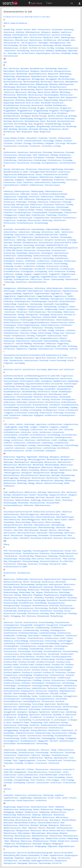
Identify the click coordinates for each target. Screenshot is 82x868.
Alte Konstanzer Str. (12, 43)
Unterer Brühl (9, 777)
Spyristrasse (34, 715)
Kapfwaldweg (19, 384)
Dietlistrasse (44, 155)
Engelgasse (20, 180)
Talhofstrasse (34, 750)
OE (31, 17)
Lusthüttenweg (49, 448)
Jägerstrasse (53, 369)
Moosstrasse (45, 475)
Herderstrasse (57, 315)
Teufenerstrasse (36, 758)
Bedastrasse (53, 74)
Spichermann (37, 707)
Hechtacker (21, 307)
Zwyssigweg (22, 863)
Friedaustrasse (70, 212)
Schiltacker (22, 638)
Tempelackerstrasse (60, 755)
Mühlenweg (22, 483)
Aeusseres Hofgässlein (13, 37)
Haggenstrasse (60, 296)
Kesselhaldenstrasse (12, 392)
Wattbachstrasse (11, 825)
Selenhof (63, 688)
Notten (58, 500)
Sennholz (71, 688)
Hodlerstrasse (26, 330)
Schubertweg (53, 654)
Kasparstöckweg (23, 386)
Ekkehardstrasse (46, 177)
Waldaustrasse (47, 809)
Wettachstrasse (10, 833)
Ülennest (7, 789)
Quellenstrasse (10, 573)
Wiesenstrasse (56, 836)
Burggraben (39, 124)
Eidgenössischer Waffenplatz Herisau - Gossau (23, 174)
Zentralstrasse (10, 853)
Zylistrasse (33, 863)
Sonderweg (57, 696)
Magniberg (21, 457)
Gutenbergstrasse (21, 279)
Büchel (65, 129)
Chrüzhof (18, 143)
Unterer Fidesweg (24, 777)
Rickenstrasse (34, 590)
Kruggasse (9, 413)
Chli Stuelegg (48, 141)
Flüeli (27, 207)
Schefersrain (29, 628)
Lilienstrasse (30, 440)
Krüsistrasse (70, 413)
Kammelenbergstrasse (49, 378)
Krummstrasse (21, 413)
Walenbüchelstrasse (12, 817)
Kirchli (17, 394)
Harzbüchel (53, 301)
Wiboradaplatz (24, 833)
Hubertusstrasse (54, 336)
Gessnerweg (29, 245)
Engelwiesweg (47, 180)
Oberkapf (44, 530)
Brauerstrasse (37, 105)
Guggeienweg (9, 277)
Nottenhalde (23, 503)
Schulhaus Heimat (43, 664)
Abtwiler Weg (9, 30)
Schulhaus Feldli (10, 662)
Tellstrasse (36, 755)
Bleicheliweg (65, 92)
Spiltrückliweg (34, 709)
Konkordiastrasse (69, 402)
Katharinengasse (50, 386)
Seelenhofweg (9, 688)
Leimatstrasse (45, 432)
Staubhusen (34, 725)
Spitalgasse (33, 712)
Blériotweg (23, 97)
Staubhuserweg (65, 725)
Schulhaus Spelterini (12, 672)
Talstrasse (45, 750)
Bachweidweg (51, 68)
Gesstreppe (40, 245)
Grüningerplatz (27, 271)
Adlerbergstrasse (33, 32)
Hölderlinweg (50, 346)
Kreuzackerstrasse (40, 405)
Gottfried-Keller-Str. (24, 258)
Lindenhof (8, 443)
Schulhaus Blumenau (26, 657)
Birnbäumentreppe (12, 90)
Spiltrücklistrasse (20, 709)
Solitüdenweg (25, 696)
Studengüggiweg (48, 738)
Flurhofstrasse (17, 207)
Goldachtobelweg (24, 256)
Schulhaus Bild (10, 657)
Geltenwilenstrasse (35, 240)
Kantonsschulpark (11, 381)
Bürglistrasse (45, 132)
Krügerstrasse (67, 376)
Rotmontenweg (41, 608)
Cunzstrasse (23, 146)
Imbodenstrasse (16, 360)
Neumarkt (50, 497)
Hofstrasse (24, 333)
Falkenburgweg (37, 191)
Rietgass (40, 592)
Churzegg (27, 143)
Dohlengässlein (10, 158)
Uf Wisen (30, 769)
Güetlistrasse (21, 282)
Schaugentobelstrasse (13, 628)
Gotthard (37, 258)
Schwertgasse (28, 678)
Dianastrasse (59, 152)
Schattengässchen (11, 625)
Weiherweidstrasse (65, 828)
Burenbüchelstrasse (66, 121)
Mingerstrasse (60, 467)
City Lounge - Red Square (66, 143)
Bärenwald (34, 129)
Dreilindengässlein (64, 158)
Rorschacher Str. (26, 598)
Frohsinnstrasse (25, 218)
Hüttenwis (74, 349)
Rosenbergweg (39, 600)
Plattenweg (22, 564)
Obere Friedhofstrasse (45, 517)
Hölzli (64, 346)
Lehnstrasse (26, 432)
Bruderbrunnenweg (28, 108)
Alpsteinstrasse (36, 40)
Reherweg (8, 587)
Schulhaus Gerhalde (27, 662)
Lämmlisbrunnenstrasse (14, 451)
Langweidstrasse (10, 430)
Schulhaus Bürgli (48, 659)
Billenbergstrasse (66, 84)
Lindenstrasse (19, 443)
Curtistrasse (47, 146)
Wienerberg (8, 836)
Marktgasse (55, 457)
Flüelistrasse (35, 207)
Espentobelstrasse (11, 185)
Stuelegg (60, 738)
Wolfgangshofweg (11, 846)
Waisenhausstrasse (39, 807)
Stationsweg (23, 725)
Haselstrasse (23, 304)
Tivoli (71, 758)
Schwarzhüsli (15, 678)
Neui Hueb (40, 497)
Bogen (44, 97)
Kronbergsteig (35, 410)
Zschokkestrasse (10, 861)
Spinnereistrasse (49, 709)
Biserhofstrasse (51, 90)
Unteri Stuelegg (67, 780)
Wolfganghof (57, 844)
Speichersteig (63, 704)
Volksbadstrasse (40, 798)
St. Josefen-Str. (36, 717)
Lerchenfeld (23, 435)
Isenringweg (20, 363)
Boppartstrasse (66, 100)
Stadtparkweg (36, 722)
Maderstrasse (9, 457)
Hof (35, 330)
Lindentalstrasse (33, 443)
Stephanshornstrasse (25, 733)
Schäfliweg (37, 680)
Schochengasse (61, 646)
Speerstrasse (50, 704)
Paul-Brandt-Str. (11, 556)
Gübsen (47, 279)
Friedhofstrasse (38, 215)
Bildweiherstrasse (27, 84)
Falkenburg (8, 191)
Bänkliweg (13, 129)
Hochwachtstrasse (11, 330)
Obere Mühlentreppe (65, 517)
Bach (6, 68)
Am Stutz (42, 48)
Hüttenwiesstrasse (46, 349)
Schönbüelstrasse (53, 683)
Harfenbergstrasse (22, 301)
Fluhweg (70, 204)
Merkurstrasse (67, 465)
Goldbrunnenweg (59, 256)
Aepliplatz (56, 32)
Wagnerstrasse (23, 807)
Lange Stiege (23, 427)
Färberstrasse (60, 220)
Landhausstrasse (55, 424)
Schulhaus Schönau (40, 670)
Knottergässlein (68, 399)
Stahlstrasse (54, 722)
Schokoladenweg (36, 649)
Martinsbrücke (53, 459)
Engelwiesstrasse (33, 180)
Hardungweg (70, 299)
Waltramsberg (62, 817)
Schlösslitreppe (37, 643)
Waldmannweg (10, 815)
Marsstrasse (9, 459)
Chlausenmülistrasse (33, 141)
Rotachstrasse (66, 605)
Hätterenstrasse (23, 341)
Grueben (18, 266)
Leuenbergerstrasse (63, 437)
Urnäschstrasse (69, 783)
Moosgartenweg (58, 473)
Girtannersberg (44, 250)
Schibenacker (46, 636)
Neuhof (7, 497)
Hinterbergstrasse (11, 320)
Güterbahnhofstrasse (37, 282)
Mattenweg (8, 462)
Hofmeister (60, 330)
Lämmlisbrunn (63, 448)
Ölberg (6, 544)
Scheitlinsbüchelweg (48, 633)
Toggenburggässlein (27, 760)
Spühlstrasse (46, 715)
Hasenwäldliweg (62, 304)
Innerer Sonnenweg (58, 360)
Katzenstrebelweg (66, 386)
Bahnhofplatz (9, 71)
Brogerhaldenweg (11, 108)
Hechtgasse (63, 307)
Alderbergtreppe (68, 37)
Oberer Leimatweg (53, 522)
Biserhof (40, 90)
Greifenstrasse (43, 261)
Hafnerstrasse (70, 288)
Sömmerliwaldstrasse (26, 743)
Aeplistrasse (66, 32)
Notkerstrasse (48, 500)
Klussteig (46, 399)
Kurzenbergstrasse (67, 415)
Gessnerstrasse (16, 245)
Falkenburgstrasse (22, 191)
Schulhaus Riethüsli (55, 667)
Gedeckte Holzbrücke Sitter (47, 235)
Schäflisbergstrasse (23, 680)
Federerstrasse (47, 197)
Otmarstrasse (70, 538)
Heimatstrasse (72, 309)
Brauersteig (25, 105)
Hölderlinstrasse (36, 346)
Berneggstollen (10, 79)
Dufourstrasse (10, 163)
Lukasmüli (9, 448)
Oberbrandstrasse (11, 514)
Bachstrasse (14, 68)
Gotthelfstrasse (62, 258)
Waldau (36, 809)
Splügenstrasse (10, 715)
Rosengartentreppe (12, 605)
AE (8, 17)
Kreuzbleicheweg (12, 407)
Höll (59, 346)
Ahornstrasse (36, 37)
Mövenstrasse (34, 481)
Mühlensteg (70, 481)
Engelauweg (8, 180)
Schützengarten (24, 686)
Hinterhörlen (66, 325)
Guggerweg (35, 277)
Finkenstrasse (55, 202)
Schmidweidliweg (52, 643)
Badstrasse (63, 68)
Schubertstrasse (40, 654)
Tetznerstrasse (21, 758)
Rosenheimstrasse (40, 605)
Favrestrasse (34, 197)
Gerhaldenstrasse (30, 242)
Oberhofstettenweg (46, 527)
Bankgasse (35, 71)
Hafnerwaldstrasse (35, 291)
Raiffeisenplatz (22, 579)
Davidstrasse (23, 152)
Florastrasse (49, 204)
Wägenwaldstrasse (66, 846)
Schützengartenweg (40, 686)
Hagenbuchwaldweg (13, 293)
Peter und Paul (38, 559)
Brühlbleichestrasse (12, 116)
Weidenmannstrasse (12, 828)
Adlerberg (20, 32)
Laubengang (24, 430)
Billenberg (53, 84)
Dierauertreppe (25, 155)
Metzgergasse (34, 467)
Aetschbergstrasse (20, 35)
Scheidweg (44, 630)
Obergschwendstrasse (13, 525)
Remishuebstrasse (62, 587)
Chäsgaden (49, 143)
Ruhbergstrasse (25, 611)
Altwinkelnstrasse (11, 48)
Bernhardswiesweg (31, 82)
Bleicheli (55, 92)
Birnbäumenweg (28, 90)
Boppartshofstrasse (34, 100)
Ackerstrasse (9, 32)
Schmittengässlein (11, 646)
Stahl (46, 722)
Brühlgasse (26, 116)
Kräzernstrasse (46, 413)
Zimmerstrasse (64, 858)
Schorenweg (37, 651)
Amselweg (60, 48)
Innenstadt (44, 360)
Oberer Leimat (38, 522)
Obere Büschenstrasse (50, 514)
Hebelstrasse (9, 307)
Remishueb (48, 587)
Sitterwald (54, 693)
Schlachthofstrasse (35, 638)
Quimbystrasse (24, 573)
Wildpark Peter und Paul (56, 838)
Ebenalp (7, 169)
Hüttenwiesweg (61, 349)
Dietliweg (54, 155)
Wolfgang (47, 844)
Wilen (7, 841)
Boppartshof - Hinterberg (14, 100)
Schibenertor (59, 636)
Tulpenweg (8, 763)
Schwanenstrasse (57, 675)
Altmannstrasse (35, 45)
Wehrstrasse (65, 825)
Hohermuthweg (45, 333)
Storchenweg (48, 736)
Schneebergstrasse (28, 646)
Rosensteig (54, 605)
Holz (62, 333)
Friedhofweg (51, 215)
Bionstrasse (22, 87)
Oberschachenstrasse (26, 533)
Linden (71, 440)
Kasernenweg (9, 386)
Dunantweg (36, 163)
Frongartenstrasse (41, 218)
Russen (68, 611)
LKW (5, 424)
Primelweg (43, 564)
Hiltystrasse (36, 317)
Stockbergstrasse (11, 736)
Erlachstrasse (71, 180)
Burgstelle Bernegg (53, 124)
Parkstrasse (45, 553)
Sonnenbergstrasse (12, 699)
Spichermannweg (70, 707)
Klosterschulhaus (51, 397)
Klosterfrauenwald (25, 397)
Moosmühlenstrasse (29, 475)
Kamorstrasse (66, 378)
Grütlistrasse (60, 271)
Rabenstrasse (9, 579)
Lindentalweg (47, 443)
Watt (62, 823)
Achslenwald (57, 30)
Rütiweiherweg (57, 616)
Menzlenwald (38, 465)
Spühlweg (57, 715)
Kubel (6, 415)
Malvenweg (44, 457)
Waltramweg (9, 820)
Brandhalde (46, 103)
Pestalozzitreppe (10, 559)
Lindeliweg (63, 440)
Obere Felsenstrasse (26, 517)
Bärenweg (43, 129)
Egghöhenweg (57, 169)
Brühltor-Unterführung (58, 116)
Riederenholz (68, 590)
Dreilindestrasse (54, 160)
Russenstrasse (10, 613)
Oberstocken (42, 533)
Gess (6, 245)
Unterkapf (8, 783)
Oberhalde (28, 525)
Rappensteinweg (69, 579)
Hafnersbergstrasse (54, 288)
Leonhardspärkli (10, 435)
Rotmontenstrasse (26, 608)
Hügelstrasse (22, 349)
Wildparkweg (73, 838)
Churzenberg (38, 143)
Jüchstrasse (69, 369)
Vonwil (51, 798)
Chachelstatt (32, 138)
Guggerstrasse (22, 277)
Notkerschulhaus (22, 500)
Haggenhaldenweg (44, 296)
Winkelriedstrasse (24, 844)
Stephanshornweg (43, 733)
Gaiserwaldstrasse (22, 229)
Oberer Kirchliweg (23, 522)
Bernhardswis (46, 82)
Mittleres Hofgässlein (49, 470)
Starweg (64, 722)
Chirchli (20, 141)
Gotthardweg (48, 258)
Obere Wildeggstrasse (31, 520)
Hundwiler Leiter (32, 338)
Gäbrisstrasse (36, 279)
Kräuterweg (33, 413)
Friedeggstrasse (10, 215)
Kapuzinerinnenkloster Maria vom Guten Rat (44, 384)
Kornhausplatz (10, 405)
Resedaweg (22, 590)
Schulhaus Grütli (63, 662)
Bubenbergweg (27, 118)
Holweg (56, 333)
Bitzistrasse (9, 92)
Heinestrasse (22, 312)
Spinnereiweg (63, 709)
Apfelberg (50, 51)
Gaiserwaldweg (38, 229)
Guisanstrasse (64, 277)
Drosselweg (67, 160)
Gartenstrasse (47, 232)
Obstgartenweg (31, 535)
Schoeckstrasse (10, 649)
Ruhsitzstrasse (46, 611)
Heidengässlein (10, 309)
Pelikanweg (53, 556)
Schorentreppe (24, 651)
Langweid (64, 427)
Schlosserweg (51, 641)
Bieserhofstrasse (66, 90)
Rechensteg (36, 582)
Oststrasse (58, 538)
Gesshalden (8, 229)
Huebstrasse (9, 338)
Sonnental (60, 701)
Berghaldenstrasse (39, 76)
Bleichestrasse (10, 95)
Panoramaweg (15, 551)
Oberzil (6, 535)
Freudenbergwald (40, 212)
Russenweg (22, 613)
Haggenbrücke (10, 296)
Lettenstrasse (36, 437)
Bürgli (36, 132)
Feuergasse (70, 199)
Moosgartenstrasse (41, 473)
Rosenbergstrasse (24, 600)
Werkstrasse (36, 830)
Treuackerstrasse (55, 760)
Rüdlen (6, 616)
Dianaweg (70, 152)
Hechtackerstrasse (35, 307)
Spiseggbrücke (10, 712)
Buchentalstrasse (56, 118)
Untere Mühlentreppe (48, 775)
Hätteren (63, 338)
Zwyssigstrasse (10, 863)
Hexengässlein (24, 317)
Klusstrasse (56, 399)
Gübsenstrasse (72, 279)
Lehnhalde (69, 430)
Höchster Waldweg (24, 343)
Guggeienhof (55, 274)
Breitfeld (48, 105)
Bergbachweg (9, 76)
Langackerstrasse (71, 424)
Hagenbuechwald (42, 293)
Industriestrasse (31, 360)
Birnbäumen (43, 87)
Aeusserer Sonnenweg (61, 35)
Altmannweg (48, 45)
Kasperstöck (36, 386)
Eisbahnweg (23, 177)
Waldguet (19, 812)
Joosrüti (18, 369)
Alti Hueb (23, 45)
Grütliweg (71, 271)
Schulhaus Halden (11, 664)
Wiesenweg (8, 838)
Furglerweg (22, 220)
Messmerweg (9, 467)
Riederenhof (56, 590)
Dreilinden (50, 158)
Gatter (57, 232)
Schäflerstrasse (64, 678)
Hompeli (7, 336)
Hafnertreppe (9, 291)
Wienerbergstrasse (23, 836)
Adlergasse (46, 32)
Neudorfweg (43, 495)
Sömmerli (54, 741)
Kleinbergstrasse (40, 394)
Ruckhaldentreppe (67, 608)
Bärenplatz (23, 129)
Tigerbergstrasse (61, 758)
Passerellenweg (57, 553)
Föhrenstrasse (10, 223)
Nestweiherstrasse (20, 495)
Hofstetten (71, 330)
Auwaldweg (66, 53)
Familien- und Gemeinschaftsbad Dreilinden (49, 194)
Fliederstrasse (36, 204)
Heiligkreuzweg (51, 309)
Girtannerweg (9, 253)
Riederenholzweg (11, 592)
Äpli (5, 62)
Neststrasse (72, 492)
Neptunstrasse (54, 492)
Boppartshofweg (51, 100)
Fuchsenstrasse (69, 218)
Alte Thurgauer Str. (29, 43)
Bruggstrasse (66, 108)
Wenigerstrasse (23, 830)
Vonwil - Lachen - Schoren (66, 798)
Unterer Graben (39, 777)
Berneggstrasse (24, 79)
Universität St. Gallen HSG (14, 769)
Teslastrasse (9, 758)
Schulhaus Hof (58, 664)
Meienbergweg (37, 462)
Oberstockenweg (56, 533)
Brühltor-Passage (39, 116)
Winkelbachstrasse (41, 841)
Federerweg (60, 197)
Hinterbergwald (27, 320)
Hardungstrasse (57, 299)
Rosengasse (26, 605)
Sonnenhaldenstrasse (13, 701)
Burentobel (8, 124)
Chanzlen (53, 138)
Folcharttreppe (62, 207)
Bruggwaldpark (10, 111)
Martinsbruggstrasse (37, 459)
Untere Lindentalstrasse (28, 775)
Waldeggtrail (68, 809)
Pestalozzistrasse (66, 556)
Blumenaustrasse (36, 95)
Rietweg (17, 595)
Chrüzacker (8, 143)
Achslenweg (68, 30)
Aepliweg (7, 35)
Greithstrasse (70, 261)
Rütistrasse (31, 616)
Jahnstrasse (8, 369)
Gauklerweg (8, 235)
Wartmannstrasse (41, 820)
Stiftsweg (72, 733)
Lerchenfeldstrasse (38, 435)
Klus (39, 399)
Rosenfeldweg (41, 603)
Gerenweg (8, 242)
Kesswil (54, 392)
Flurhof (7, 207)
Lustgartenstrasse (34, 448)
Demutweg (47, 152)
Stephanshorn (54, 730)
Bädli (6, 129)
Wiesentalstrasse (70, 836)
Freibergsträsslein (52, 210)
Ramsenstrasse (36, 579)
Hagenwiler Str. (57, 293)
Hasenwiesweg (36, 304)
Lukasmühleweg (71, 445)
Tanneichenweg (42, 752)
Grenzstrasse (19, 264)
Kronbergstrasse (50, 410)
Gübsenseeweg (58, 279)
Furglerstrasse (10, 220)
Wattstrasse (24, 825)
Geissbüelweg (66, 237)
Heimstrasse (10, 312)
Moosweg (56, 475)
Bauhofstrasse (47, 71)
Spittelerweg (71, 712)
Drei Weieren (39, 158)
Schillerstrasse (10, 638)
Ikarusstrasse (29, 358)
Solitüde (63, 693)
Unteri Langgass (53, 780)
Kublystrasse (27, 415)
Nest (63, 492)
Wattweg (43, 825)
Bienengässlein (72, 82)
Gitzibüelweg (22, 253)
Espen (20, 182)
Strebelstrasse (34, 738)
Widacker (63, 833)
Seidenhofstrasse (39, 688)
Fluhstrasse (60, 204)
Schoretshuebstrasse (53, 651)
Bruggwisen (54, 111)
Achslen (19, 30)
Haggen (68, 293)
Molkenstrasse (65, 470)
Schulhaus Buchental (12, 659)
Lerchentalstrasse (69, 435)
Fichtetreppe (21, 202)
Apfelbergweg (61, 51)
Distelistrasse (65, 155)
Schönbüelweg (68, 683)
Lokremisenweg (43, 445)
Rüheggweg (16, 616)
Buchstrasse (18, 121)
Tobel (15, 760)
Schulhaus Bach (67, 654)
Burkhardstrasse (58, 126)
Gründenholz (40, 269)
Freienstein (8, 212)
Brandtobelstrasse (11, 105)
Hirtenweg (49, 328)
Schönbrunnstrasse (12, 683)
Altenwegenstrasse (58, 43)
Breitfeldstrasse (60, 105)
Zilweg (54, 858)
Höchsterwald (39, 343)
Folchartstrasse (48, 207)
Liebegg (7, 440)
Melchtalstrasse (64, 462)
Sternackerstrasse (60, 733)
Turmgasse (29, 763)
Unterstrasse (56, 783)
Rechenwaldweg (28, 584)
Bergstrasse (53, 76)
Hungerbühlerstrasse (49, 338)
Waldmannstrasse (58, 812)
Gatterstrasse (67, 232)
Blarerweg (32, 92)
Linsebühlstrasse (61, 443)
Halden (70, 296)
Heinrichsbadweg (55, 312)
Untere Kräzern (55, 772)
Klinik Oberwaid (55, 394)
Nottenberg (67, 500)
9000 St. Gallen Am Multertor (15, 23)
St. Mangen (73, 720)
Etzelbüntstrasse (37, 185)
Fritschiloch (63, 215)
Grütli (51, 271)
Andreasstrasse (72, 48)
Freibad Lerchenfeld (26, 210)
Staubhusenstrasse (49, 725)
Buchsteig (8, 121)
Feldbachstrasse (10, 199)
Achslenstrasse (44, 30)
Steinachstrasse (41, 728)
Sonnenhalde (61, 699)
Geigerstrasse (27, 237)
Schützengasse (56, 686)
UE (44, 17)
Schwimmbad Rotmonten (46, 678)
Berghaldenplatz (23, 76)
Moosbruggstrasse (12, 473)
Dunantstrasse (23, 163)
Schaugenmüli (52, 625)
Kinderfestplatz (65, 392)
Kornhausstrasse (24, 405)
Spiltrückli (8, 709)
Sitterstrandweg (20, 693)
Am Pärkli (33, 48)
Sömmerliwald (9, 743)
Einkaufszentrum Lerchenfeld (56, 174)
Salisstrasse (8, 622)
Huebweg (19, 338)
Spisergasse (22, 712)
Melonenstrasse (10, 465)
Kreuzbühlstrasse (27, 407)
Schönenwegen (10, 686)
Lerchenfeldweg (54, 435)
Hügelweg (33, 349)
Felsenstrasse (58, 199)
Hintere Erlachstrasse (13, 322)
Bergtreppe (64, 76)
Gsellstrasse (9, 274)
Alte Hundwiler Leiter (66, 40)
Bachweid (25, 68)
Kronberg (24, 410)
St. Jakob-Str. (23, 717)
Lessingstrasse (23, 437)
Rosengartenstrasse (56, 603)
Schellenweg (22, 636)
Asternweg (12, 53)
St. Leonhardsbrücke (41, 720)
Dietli (35, 155)
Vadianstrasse (21, 795)
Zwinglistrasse (61, 861)
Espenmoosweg (59, 182)
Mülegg (31, 483)
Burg (30, 124)
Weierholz (33, 828)
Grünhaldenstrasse (12, 271)
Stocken (23, 736)
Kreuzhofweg (63, 407)
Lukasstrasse (20, 448)
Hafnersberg (40, 288)
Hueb (65, 336)
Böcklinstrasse (55, 129)
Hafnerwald (21, 291)
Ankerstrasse (10, 51)
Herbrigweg (44, 315)
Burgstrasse (20, 126)
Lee (46, 430)
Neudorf (33, 495)
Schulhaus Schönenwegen (60, 670)
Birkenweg (32, 87)
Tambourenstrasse (66, 750)
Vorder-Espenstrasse (25, 800)
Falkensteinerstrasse (54, 191)
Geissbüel (54, 237)
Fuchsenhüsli (56, 218)
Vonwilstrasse (9, 800)
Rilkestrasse (27, 595)
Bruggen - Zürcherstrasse (48, 108)
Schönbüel (26, 683)
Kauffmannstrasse (11, 389)
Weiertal (42, 828)
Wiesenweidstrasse (22, 838)
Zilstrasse (46, 858)
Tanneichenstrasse (26, 752)
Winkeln (53, 841)
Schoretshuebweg (70, 651)
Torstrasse (41, 760)
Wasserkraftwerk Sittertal (49, 823)
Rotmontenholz (10, 608)
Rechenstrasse (48, 582)
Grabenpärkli (9, 261)
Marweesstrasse (67, 459)
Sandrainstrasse (30, 622)
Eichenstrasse (64, 172)
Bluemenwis (22, 95)
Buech (43, 121)
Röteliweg (72, 613)
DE (72, 3)
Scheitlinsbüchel (10, 633)
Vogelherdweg (26, 798)
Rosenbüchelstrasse (68, 600)
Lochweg (32, 445)
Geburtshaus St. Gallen (24, 235)
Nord (58, 497)
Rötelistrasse (62, 613)
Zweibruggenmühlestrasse (42, 861)
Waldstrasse (47, 815)
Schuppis (71, 672)
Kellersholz (25, 389)
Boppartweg (9, 103)
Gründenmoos (53, 269)
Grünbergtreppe (26, 269)
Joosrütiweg (41, 369)
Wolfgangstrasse (27, 846)
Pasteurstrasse (72, 553)
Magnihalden (32, 457)
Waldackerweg (26, 809)
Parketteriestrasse (31, 553)
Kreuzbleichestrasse (70, 405)
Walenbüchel (59, 815)
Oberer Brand (47, 520)
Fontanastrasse (10, 210)
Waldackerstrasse (11, 809)
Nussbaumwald (53, 503)
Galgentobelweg (52, 229)
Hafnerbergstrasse (25, 288)
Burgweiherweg (43, 126)
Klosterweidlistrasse (12, 399)
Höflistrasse (51, 343)
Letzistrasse (48, 437)
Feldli (21, 199)
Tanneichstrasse (57, 752)
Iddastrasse (8, 358)
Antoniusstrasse (37, 51)
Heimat (62, 309)
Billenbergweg (9, 87)
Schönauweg (72, 680)
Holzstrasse (70, 333)
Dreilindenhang (10, 160)
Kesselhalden (50, 389)
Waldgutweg (44, 812)
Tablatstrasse (9, 750)
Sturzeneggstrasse (11, 741)
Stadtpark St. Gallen (21, 722)
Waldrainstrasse (24, 815)
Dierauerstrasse (10, 155)
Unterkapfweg (19, 783)
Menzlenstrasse (25, 465)
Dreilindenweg (40, 160)
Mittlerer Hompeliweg (30, 470)
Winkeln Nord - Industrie (68, 841)
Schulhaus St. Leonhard (32, 672)
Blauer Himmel (44, 92)
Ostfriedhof (24, 538)
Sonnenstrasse (48, 701)
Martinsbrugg (21, 459)
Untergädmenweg (21, 780)
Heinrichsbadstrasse (37, 312)
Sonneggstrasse (70, 696)
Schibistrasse (71, 636)
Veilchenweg (48, 795)
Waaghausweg (10, 807)
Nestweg (7, 495)
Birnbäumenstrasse (58, 87)
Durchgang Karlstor (50, 163)
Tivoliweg (7, 760)
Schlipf (63, 638)
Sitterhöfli (8, 693)
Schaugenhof (39, 625)
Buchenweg (70, 118)
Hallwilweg (44, 299)
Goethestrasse (10, 256)
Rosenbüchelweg (11, 603)
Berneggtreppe (38, 79)
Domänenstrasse (25, 158)
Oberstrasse (69, 533)
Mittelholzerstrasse (12, 470)
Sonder (35, 696)
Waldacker (60, 807)
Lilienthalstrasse (43, 440)
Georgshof (49, 240)
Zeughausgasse (71, 855)
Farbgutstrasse (10, 197)
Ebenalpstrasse (18, 169)
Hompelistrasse (19, 336)
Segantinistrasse (23, 688)
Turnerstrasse (41, 763)
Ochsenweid (43, 535)
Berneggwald (51, 79)
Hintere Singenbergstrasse (28, 325)
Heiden (72, 307)
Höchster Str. (9, 343)
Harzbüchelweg (10, 304)
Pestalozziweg (24, 559)
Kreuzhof (53, 407)
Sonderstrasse (45, 696)
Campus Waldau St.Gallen (14, 138)
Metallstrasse (22, 467)
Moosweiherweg (68, 475)
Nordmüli (65, 497)
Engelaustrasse (61, 177)
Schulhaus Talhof (43, 657)
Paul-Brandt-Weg (26, 556)
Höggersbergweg (11, 346)
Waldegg (58, 809)
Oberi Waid (18, 530)
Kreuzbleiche (55, 405)
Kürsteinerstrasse (11, 418)
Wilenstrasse (26, 841)
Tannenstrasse (10, 755)
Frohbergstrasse (10, 218)
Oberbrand (67, 512)
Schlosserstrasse (37, 641)
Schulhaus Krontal (21, 667)
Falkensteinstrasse (11, 194)
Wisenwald (37, 844)
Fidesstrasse (43, 202)
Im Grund (69, 358)
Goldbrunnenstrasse (42, 256)
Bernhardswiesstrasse (13, 82)
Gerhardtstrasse (46, 242)
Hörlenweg (72, 346)
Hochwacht (59, 328)
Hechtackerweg (50, 307)
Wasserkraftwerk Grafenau (25, 823)
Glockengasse (47, 253)
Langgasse (54, 427)
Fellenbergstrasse (43, 199)
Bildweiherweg (42, 84)
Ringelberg (38, 595)
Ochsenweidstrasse (58, 535)
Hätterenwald (37, 341)
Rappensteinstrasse (52, 579)
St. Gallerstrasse (69, 715)
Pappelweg (27, 551)
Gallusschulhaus (10, 232)
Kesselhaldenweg (29, 392)
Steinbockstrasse (56, 728)
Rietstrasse (8, 595)
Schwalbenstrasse (41, 675)
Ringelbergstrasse (51, 595)
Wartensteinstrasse (24, 820)
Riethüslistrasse (51, 592)
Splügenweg (23, 715)
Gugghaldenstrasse (49, 277)
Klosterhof (38, 397)
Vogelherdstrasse (11, 798)
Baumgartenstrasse (62, 71)
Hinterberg (63, 317)
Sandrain (19, 622)
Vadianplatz (8, 795)
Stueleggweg (71, 738)
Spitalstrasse (45, 712)
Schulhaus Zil (48, 672)
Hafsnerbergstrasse (53, 291)
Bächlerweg (71, 126)
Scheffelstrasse (57, 628)
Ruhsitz (36, 611)
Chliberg (59, 141)
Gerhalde (17, 242)
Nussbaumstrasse (37, 503)
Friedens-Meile (24, 215)
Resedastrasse (10, 590)
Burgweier (31, 126)
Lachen (12, 424)
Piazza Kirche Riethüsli (49, 561)
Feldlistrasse (29, 199)
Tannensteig (70, 752)
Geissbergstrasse (42, 237)
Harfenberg (8, 301)
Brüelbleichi (62, 113)
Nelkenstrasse (30, 492)
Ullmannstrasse (42, 769)
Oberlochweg (63, 530)
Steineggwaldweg (11, 730)
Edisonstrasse (44, 169)
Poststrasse (33, 564)
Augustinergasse (43, 53)
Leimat (35, 432)
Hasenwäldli (49, 304)
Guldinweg (8, 279)
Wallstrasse (36, 817)
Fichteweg (32, 202)
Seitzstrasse (53, 688)
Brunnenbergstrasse (29, 113)
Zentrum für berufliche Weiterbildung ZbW (35, 853)
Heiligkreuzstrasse (36, 309)
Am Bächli (24, 48)
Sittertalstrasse (42, 693)
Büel (18, 132)
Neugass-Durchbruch (58, 495)
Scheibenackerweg (31, 630)
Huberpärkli (41, 336)
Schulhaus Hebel (27, 664)
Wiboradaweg (52, 833)
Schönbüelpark (38, 683)
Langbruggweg (11, 427)
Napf (6, 492)
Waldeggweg (9, 812)
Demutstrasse (36, 152)
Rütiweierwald (43, 616)
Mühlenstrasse (10, 483)
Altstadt (58, 45)
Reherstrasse (69, 584)
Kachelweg (8, 378)
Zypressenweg (45, 863)
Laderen (19, 424)
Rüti (23, 616)
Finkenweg (67, 202)
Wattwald (34, 825)
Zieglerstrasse (31, 858)
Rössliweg (45, 613)
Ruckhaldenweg (10, 611)
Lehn (61, 430)
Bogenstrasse (54, 97)
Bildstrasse (14, 84)
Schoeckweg (23, 649)
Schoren (48, 649)
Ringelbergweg (66, 595)
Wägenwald (52, 846)
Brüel (54, 113)
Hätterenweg (65, 341)
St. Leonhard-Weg (24, 720)
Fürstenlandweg (41, 223)
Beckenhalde (22, 74)
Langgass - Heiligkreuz (39, 427)
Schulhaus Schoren (22, 670)
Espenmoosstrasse (43, 182)
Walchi (51, 807)
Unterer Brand (65, 775)
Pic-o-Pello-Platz (66, 561)
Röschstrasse (33, 613)
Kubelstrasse (15, 415)
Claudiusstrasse (10, 146)
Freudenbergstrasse (23, 212)
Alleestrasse (9, 40)
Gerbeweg (71, 240)
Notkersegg (36, 500)
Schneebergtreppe (45, 646)
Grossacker (31, 264)
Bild (6, 84)
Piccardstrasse (10, 564)
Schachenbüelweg (46, 622)
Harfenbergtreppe (39, 301)
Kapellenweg (73, 381)
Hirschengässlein (23, 328)
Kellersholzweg (37, 389)
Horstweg (31, 336)
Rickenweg (45, 590)
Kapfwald (8, 384)
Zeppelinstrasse (57, 855)
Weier (25, 828)
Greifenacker (30, 261)
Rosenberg (39, 598)
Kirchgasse (8, 394)
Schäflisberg (9, 680)
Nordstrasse (9, 500)
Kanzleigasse (47, 381)
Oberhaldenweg (58, 525)
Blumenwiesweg (10, 97)
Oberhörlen (61, 527)
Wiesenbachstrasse (40, 836)
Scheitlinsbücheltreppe (28, 633)
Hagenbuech (28, 293)
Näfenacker (29, 505)
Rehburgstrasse (56, 584)
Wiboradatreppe (38, 833)
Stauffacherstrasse (11, 728)
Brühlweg (73, 116)
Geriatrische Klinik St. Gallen (66, 242)
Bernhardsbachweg (66, 79)
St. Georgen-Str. (10, 717)
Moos (75, 470)
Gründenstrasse (67, 269)
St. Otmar (7, 722)
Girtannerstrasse (59, 250)
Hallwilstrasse (33, 299)
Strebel (24, 738)
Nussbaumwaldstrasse (13, 505)
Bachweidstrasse (37, 68)
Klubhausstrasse (29, 399)
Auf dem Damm (28, 53)
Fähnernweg (47, 220)
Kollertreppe (22, 402)
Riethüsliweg (64, 592)
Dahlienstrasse (10, 152)
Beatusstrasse (9, 74)
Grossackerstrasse (45, 264)
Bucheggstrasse (41, 118)
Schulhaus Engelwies (65, 659)
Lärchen (29, 451)
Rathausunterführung (13, 582)
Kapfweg (74, 407)
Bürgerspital (27, 132)
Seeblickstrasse (70, 686)
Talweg (53, 750)
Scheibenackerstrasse (13, 630)
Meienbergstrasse (22, 462)
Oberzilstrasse (17, 535)
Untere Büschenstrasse (37, 772)
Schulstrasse (61, 672)
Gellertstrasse (9, 240)
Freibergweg (66, 210)
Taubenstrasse (23, 755)
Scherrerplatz (34, 636)
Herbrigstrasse (32, 315)
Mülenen (39, 483)
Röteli (52, 613)
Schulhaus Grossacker (46, 662)
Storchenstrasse (34, 736)
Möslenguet (65, 478)
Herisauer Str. (70, 315)
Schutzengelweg (25, 675)
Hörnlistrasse (9, 349)
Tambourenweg (10, 752)
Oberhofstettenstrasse (27, 527)
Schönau (47, 680)
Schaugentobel (66, 625)
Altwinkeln (67, 45)
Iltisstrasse (52, 358)
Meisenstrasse (50, 462)
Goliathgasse (9, 258)
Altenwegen (43, 43)
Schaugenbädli (26, 625)
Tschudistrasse (69, 760)
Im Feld (60, 358)
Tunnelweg (19, 763)
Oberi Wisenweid (31, 530)
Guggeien (28, 274)
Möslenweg (22, 481)
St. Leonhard (49, 717)
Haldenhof (8, 299)
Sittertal (31, 693)
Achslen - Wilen (30, 30)
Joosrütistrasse (29, 369)
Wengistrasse (9, 830)
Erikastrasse (59, 180)
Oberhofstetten (10, 527)
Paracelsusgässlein (41, 551)
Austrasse (56, 53)
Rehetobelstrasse (20, 587)
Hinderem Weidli (50, 317)
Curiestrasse (35, 146)
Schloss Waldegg (21, 641)
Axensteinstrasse (11, 56)
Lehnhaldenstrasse (11, 432)
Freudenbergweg (56, 212)
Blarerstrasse (21, 92)
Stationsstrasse (10, 725)
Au (19, 53)
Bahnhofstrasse (23, 71)
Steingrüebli (24, 730)
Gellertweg (21, 240)
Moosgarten (27, 473)
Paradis (68, 551)
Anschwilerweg (23, 51)
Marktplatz (65, 457)
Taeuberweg (21, 750)
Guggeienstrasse (68, 274)
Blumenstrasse (66, 95)
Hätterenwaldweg (51, 341)
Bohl (63, 97)
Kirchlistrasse (26, 394)
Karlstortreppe (70, 384)
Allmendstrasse (21, 40)
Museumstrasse (38, 478)
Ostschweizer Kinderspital (41, 538)
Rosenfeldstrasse (26, 603)
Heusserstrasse (10, 317)
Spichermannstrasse (53, 707)
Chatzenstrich (9, 141)
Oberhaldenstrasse (42, 525)
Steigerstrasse (27, 728)
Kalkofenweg (19, 378)
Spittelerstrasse (58, 712)
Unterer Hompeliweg (56, 777)
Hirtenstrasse (37, 328)
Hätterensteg (9, 341)
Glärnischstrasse (61, 253)
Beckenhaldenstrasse (38, 74)
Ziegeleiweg (8, 858)
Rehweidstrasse (36, 587)
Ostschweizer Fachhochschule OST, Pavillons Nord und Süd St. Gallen (32, 512)
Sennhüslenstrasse (11, 691)
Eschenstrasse (10, 182)
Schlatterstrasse (52, 638)
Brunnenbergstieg (11, 113)
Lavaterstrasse (37, 430)
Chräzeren (68, 141)
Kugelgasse (39, 415)
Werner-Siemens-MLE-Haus (54, 830)
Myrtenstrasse (52, 478)
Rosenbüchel (52, 600)
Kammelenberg (32, 378)
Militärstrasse (47, 467)
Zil (39, 858)
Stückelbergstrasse (28, 741)
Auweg (75, 53)
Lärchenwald (39, 451)
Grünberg (64, 266)
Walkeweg (26, 817)
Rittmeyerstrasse (11, 598)
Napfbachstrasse (16, 492)
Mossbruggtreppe (11, 478)
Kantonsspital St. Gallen (30, 381)
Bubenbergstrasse (11, 118)
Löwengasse (50, 451)
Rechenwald (61, 582)
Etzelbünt (24, 185)
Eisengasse (34, 177)
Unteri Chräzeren (37, 780)
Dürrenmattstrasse (68, 163)
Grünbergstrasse (11, 269)
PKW (5, 551)
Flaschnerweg (9, 204)
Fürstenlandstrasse (25, 223)
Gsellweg (19, 274)
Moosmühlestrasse (12, 475)
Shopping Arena (27, 691)
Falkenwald (25, 194)
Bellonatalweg (65, 74)
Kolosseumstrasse (36, 402)
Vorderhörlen (41, 800)
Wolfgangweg (41, 846)
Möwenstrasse (47, 481)
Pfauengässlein (15, 561)
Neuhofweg (30, 497)
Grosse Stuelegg (61, 264)
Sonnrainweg (38, 704)
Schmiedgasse (67, 643)
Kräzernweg (58, 413)
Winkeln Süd (10, 844)
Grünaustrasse (52, 266)
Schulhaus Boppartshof (61, 657)
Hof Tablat (42, 330)
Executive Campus (53, 185)
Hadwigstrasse (10, 288)
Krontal (61, 410)
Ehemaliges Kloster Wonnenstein (43, 172)
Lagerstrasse (41, 424)
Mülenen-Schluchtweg (54, 483)
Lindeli (54, 440)
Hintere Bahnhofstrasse (45, 320)
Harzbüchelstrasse (67, 301)
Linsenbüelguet (20, 445)
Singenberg (53, 691)
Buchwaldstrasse (32, 121)
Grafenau (20, 261)
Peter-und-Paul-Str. (53, 559)
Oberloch (53, 530)
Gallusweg (36, 232)
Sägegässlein (43, 741)
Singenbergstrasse (67, 691)
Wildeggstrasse (38, 838)
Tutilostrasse (54, 763)
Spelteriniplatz (24, 707)
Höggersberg (63, 343)
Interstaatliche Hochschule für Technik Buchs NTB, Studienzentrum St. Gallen (35, 355)
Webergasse (54, 825)
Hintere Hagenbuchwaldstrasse (36, 322)
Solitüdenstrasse (11, 696)
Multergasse (25, 478)
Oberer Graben (61, 520)
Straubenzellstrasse (63, 736)
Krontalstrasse (72, 410)
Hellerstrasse (69, 312)
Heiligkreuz (22, 309)
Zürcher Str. (57, 863)
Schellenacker (9, 636)
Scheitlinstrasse (64, 633)
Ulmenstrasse (56, 769)
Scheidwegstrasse (58, 630)
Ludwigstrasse (57, 445)
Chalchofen (43, 138)
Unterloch (31, 783)
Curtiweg (57, 146)
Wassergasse (55, 820)
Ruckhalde (53, 608)
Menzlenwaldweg (52, 465)
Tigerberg (48, 758)
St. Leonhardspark (59, 720)
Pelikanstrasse (41, 556)
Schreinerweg (26, 654)
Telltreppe (46, 755)
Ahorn (26, 37)
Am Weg (51, 48)
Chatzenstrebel (64, 138)
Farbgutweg (22, 197)
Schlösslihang (9, 643)
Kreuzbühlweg (42, 407)
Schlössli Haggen (65, 641)
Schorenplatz (59, 649)
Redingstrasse (42, 584)
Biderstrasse (59, 82)
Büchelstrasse (9, 132)
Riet (33, 592)
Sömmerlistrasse (66, 741)
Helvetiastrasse (10, 315)
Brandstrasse (58, 103)
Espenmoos (28, 182)
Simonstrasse (41, 691)
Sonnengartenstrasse (45, 699)
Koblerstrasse (9, 402)
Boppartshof (71, 97)
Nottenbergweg (10, 503)
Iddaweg (18, 358)
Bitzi (76, 90)
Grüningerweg (41, 271)
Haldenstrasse (20, 299)
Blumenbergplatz (52, 95)
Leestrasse (53, 430)
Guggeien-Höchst (41, 274)
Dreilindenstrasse (25, 160)
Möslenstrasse (10, 481)
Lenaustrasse (58, 432)
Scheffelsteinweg (42, 628)
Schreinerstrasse (12, 654)
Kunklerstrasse (51, 415)
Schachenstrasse (62, 622)
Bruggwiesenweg (41, 111)
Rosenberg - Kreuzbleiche (56, 598)
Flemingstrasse (23, 204)
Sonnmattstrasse (11, 704)
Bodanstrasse (34, 97)
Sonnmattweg (25, 704)
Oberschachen (10, 533)
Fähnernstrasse (34, 220)
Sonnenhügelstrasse (32, 701)
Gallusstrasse (24, 232)
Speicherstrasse (10, 707)
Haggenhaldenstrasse (26, 296)
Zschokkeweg (24, 861)
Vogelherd (59, 795)
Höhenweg (24, 346)
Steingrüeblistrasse (39, 730)
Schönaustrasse (58, 680)
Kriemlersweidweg (11, 410)
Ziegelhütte (19, 858)
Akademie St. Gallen (51, 37)
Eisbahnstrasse (10, 177)
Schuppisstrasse (10, 675)
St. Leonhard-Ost (63, 717)
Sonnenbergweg (28, 699)
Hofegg (51, 330)
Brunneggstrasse (68, 111)
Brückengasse (44, 113)
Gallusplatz (65, 229)
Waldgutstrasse (31, 812)
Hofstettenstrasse (11, 333)
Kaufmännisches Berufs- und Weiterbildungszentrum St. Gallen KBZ (32, 376)
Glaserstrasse (34, 253)
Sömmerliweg (42, 743)
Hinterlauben (9, 328)
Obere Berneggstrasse (30, 514)
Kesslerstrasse (44, 392)
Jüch (61, 369)
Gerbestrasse (60, 240)
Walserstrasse (48, 817)
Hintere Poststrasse (59, 322)
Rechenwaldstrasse (12, 584)
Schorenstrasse (10, 651)
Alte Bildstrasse (50, 40)
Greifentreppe (57, 261)
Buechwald (51, 121)
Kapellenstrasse (60, 381)
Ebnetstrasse (31, 169)
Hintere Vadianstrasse (50, 325)
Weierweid (51, 828)
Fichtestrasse (9, 202)
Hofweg (34, 333)
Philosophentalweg (31, 561)
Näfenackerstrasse (43, 505)
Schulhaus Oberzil (38, 667)
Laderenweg (29, 424)
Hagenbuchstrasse (70, 291)
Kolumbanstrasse (53, 402)
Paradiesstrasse (57, 551)
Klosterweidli (65, 397)
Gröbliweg (40, 266)
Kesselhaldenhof (64, 389)
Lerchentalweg (10, 437)
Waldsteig (36, 815)
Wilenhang (15, 841)
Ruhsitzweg (58, 611)
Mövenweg (59, 481)
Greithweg (8, 264)
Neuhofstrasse (17, 497)
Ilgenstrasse (41, 358)
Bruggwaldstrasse (25, 111)
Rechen (26, 582)
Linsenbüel (8, 445)
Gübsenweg (9, 282)
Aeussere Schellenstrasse (40, 35)
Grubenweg (8, 266)
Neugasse (73, 495)
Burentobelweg (21, 124)
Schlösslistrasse (23, 643)
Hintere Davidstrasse (65, 320)
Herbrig (21, 315)
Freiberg (39, 210)
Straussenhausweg (11, 738)
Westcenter (71, 830)
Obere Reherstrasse (12, 520)
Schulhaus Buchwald (31, 659)
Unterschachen (43, 783)
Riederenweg (25, 592)
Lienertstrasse (17, 440)
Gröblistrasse (29, 266)
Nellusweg (42, 492)
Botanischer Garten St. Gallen (27, 103)
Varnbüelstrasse (35, 795)
